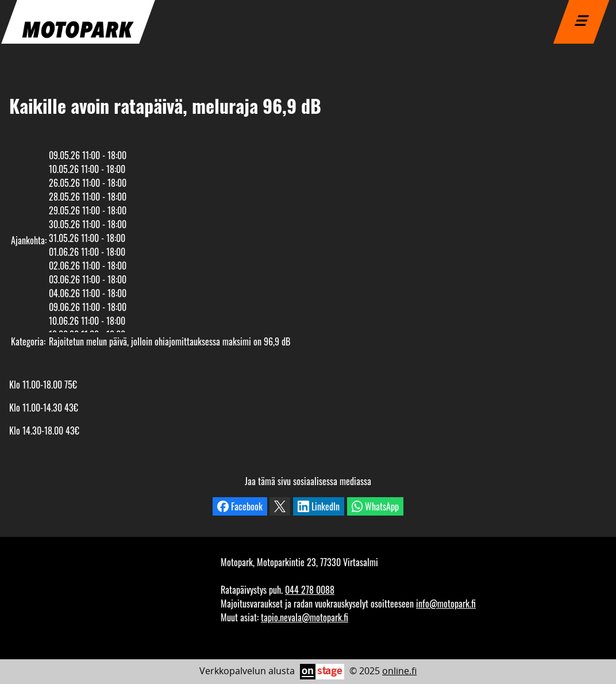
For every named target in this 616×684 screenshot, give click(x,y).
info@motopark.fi (446, 604)
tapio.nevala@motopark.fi (305, 617)
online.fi (399, 671)
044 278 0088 (310, 590)
